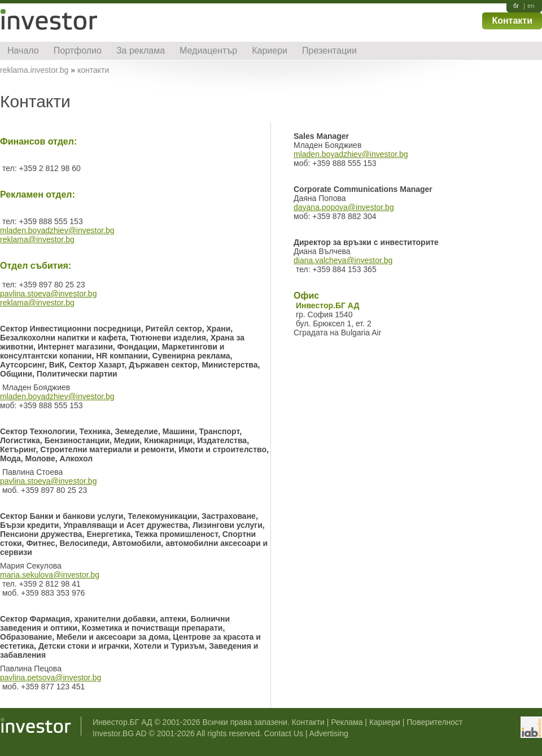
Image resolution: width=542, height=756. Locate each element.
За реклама (141, 51)
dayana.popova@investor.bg (344, 207)
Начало (23, 51)
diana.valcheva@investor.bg (343, 260)
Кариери (270, 51)
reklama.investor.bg (34, 70)
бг (516, 6)
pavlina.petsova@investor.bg (51, 678)
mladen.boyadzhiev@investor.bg (57, 230)
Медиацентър (208, 51)
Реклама (347, 722)
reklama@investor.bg (37, 239)
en (531, 6)
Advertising (329, 733)
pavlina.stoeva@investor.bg (48, 294)
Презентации (329, 51)
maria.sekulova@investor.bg (50, 575)
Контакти (512, 21)
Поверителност (434, 722)
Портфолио (78, 51)
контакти (93, 70)
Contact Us (284, 733)
